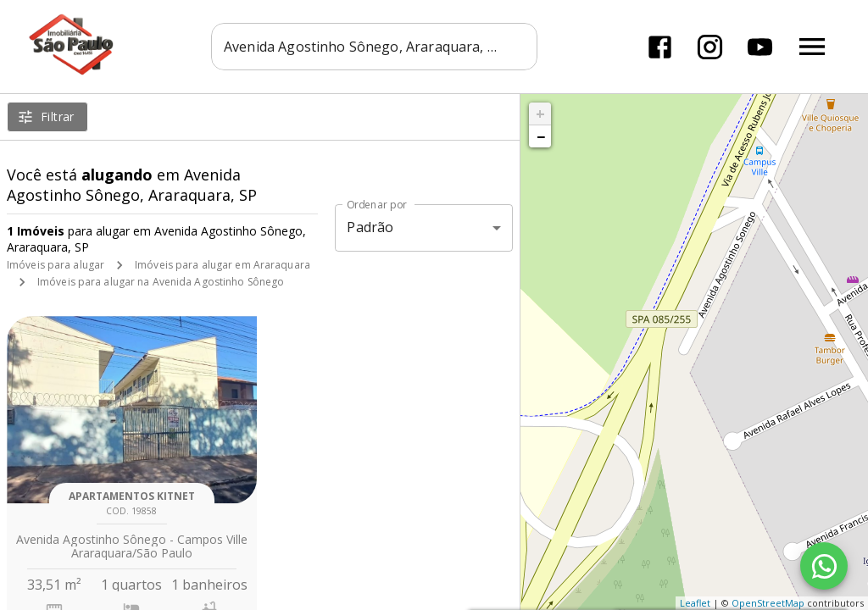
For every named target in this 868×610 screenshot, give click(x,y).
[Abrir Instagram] (710, 47)
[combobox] (374, 47)
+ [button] (540, 114)
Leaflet (695, 603)
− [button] (541, 136)
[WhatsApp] (824, 566)
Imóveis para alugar (56, 265)
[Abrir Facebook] (660, 47)
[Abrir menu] (812, 47)
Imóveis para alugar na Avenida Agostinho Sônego (161, 282)
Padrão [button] (370, 227)
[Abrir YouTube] (760, 47)
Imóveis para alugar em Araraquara (223, 265)
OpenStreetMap (768, 603)
